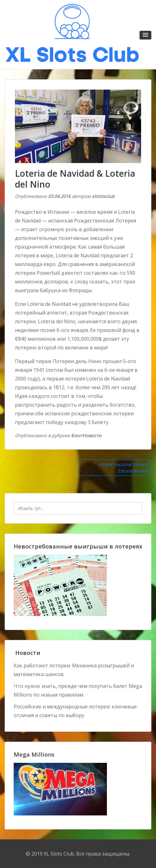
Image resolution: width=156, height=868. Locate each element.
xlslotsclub (103, 196)
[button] (145, 35)
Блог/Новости (86, 435)
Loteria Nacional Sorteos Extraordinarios (123, 468)
